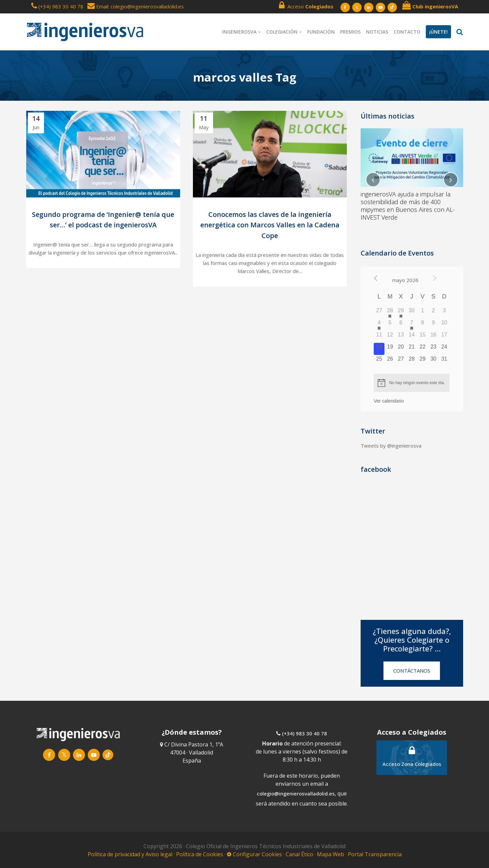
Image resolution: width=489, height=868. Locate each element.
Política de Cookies (200, 854)
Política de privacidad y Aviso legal (131, 854)
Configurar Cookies (254, 854)
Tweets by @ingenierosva (391, 446)
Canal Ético (299, 854)
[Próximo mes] (435, 278)
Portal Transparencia (375, 854)
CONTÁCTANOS (412, 671)
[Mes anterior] (376, 278)
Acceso (306, 5)
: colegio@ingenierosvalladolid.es (146, 6)
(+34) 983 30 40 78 (61, 6)
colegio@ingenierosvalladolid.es (296, 793)
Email (98, 6)
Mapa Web (331, 854)
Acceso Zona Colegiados (412, 756)
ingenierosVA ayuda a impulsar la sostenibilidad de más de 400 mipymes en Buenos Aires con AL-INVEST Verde (408, 206)
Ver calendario (389, 401)
